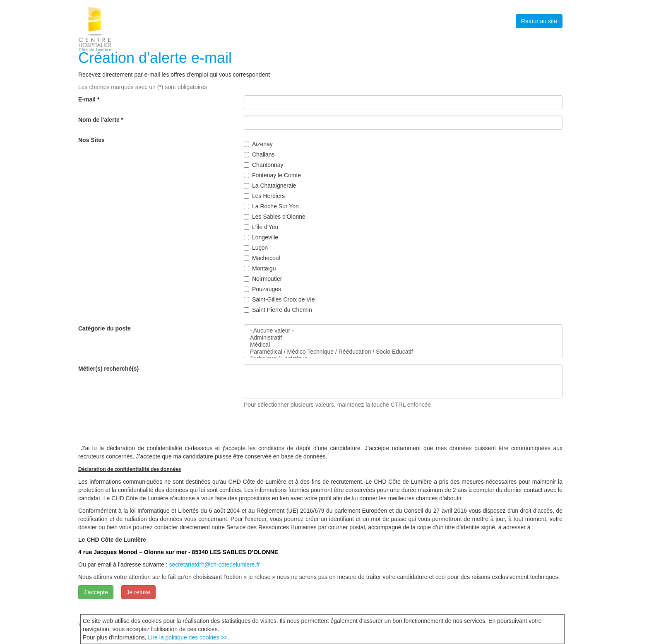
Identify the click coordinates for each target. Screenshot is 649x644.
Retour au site (539, 21)
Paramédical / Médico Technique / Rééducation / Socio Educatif (403, 352)
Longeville (261, 237)
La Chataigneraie (270, 186)
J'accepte (96, 592)
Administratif (403, 338)
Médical (403, 345)
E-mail (89, 99)
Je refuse (139, 592)
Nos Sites (91, 140)
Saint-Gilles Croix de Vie (279, 299)
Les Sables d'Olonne (275, 217)
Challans (259, 154)
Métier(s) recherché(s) (108, 369)
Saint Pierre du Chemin (278, 310)
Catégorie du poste (105, 328)
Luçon (256, 248)
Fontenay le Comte (272, 175)
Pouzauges (262, 289)
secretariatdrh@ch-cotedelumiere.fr (214, 564)
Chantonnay (264, 165)
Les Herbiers (264, 196)
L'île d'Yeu (261, 227)
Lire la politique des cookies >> (188, 637)
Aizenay (258, 144)
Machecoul (262, 258)
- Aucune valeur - (403, 331)
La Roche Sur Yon (271, 206)
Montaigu (260, 268)
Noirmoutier (263, 279)
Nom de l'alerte (101, 120)
